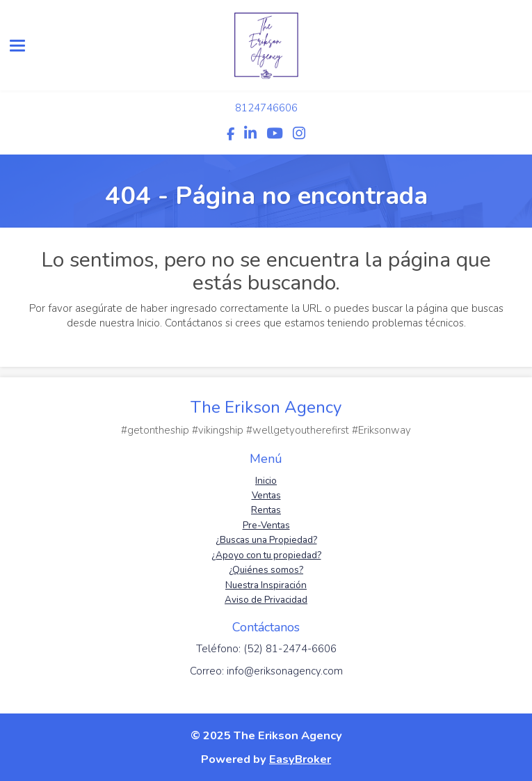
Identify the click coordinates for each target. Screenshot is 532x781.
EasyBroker (300, 759)
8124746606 (266, 108)
